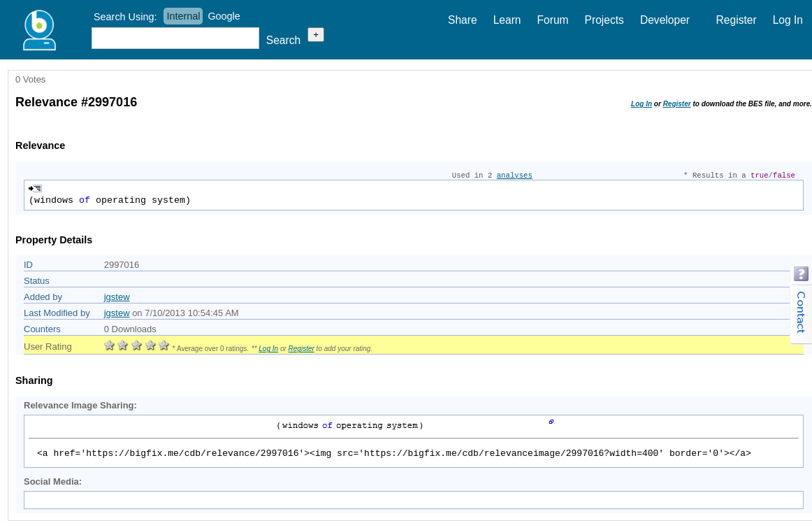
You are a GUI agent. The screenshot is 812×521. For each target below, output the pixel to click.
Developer (665, 20)
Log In (788, 20)
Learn (507, 20)
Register (737, 20)
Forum (553, 20)
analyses (515, 176)
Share (463, 20)
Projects (604, 20)
